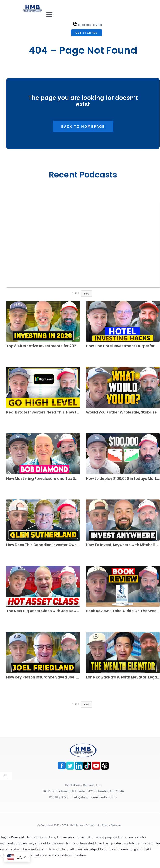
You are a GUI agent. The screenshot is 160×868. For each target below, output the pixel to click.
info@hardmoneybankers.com (95, 797)
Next (86, 295)
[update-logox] (33, 6)
